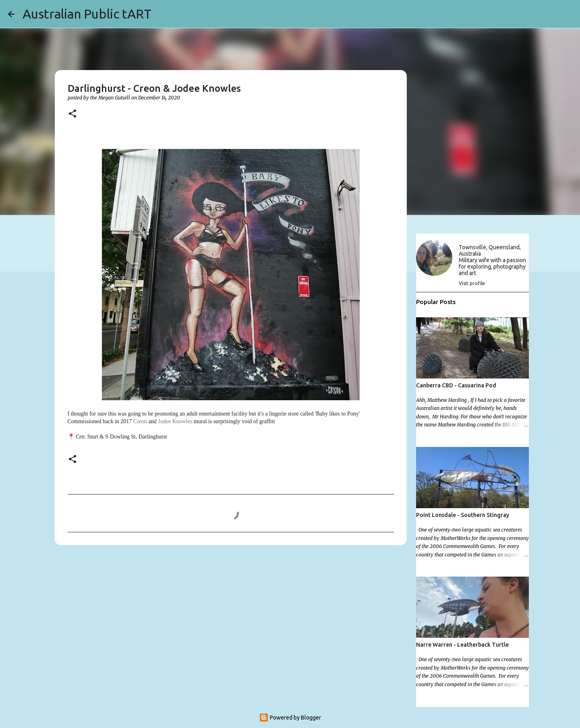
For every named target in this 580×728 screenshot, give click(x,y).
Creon (140, 421)
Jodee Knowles (175, 421)
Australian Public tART (87, 14)
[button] (72, 114)
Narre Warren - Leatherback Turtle (462, 645)
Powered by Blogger (290, 718)
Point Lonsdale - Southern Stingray (463, 515)
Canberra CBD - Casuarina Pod (456, 385)
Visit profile (472, 283)
